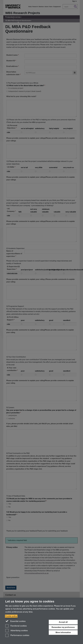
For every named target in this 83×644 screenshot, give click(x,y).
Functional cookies (16, 626)
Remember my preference (63, 627)
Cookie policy (11, 616)
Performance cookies (17, 635)
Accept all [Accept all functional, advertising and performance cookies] (63, 622)
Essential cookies (15, 621)
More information (63, 632)
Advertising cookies (17, 631)
